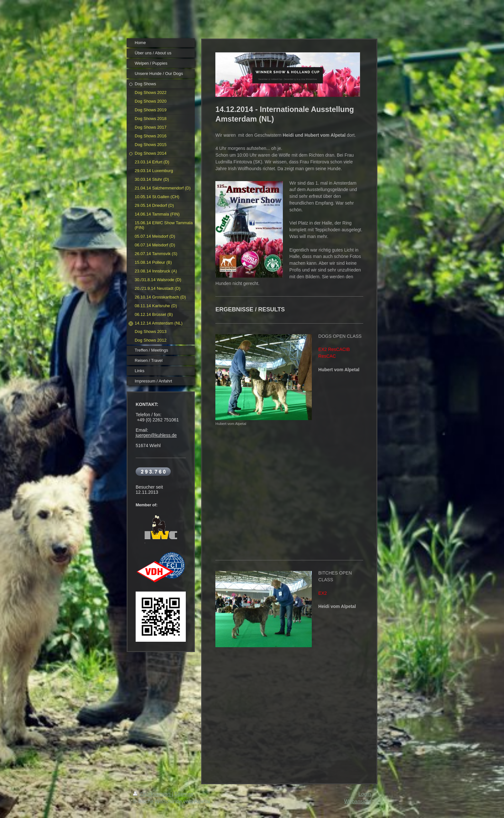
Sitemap (184, 794)
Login (365, 794)
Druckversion (152, 794)
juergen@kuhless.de (156, 435)
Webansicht (358, 801)
